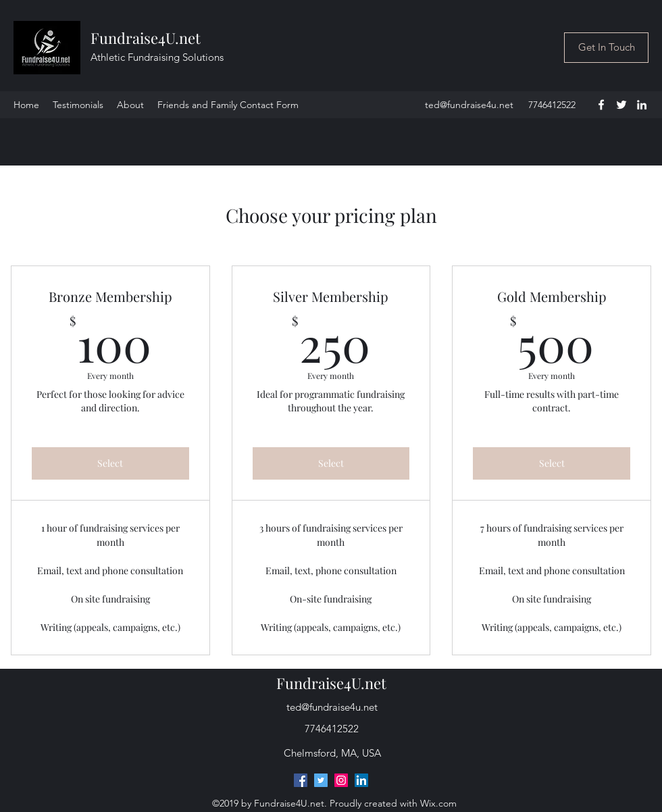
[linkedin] (642, 105)
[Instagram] (341, 780)
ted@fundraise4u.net (469, 105)
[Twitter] (321, 780)
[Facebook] (301, 780)
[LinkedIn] (361, 780)
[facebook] (601, 105)
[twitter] (621, 105)
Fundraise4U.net (146, 38)
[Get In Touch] (606, 48)
